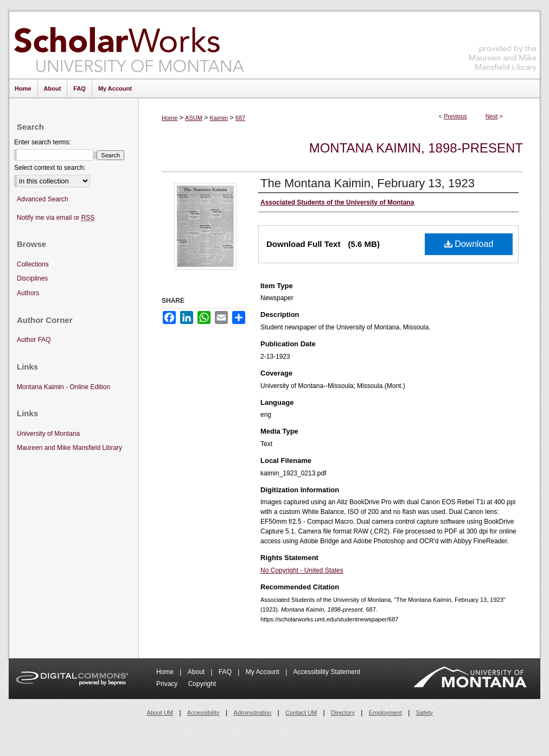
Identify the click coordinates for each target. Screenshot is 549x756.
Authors (28, 293)
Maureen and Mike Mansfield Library (503, 43)
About (197, 672)
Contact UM (301, 713)
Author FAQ (34, 340)
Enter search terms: (43, 142)
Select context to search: (50, 168)
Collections (33, 264)
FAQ (226, 672)
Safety (424, 713)
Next (492, 116)
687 (240, 118)
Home (170, 118)
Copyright (202, 684)
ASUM (194, 118)
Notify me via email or (56, 218)
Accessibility (203, 713)
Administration (253, 713)
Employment (385, 713)
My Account (263, 672)
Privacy (168, 684)
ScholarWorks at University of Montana (129, 45)
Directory (343, 713)
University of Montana (48, 434)
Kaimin (219, 118)
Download (469, 244)
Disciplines (32, 278)
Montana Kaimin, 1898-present (416, 148)
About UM (160, 713)
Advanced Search (43, 199)
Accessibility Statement (327, 672)
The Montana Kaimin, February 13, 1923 (368, 183)
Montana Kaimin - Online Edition (63, 387)
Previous (455, 116)
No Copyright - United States (302, 570)
